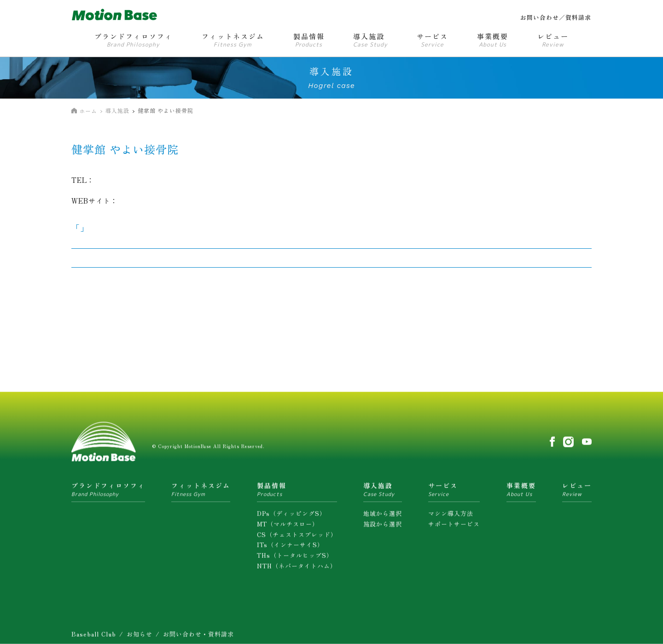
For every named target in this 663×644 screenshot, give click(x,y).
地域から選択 (383, 516)
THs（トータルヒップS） (295, 558)
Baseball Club (94, 636)
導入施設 (117, 110)
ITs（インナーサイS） (290, 547)
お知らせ (140, 636)
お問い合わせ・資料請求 (198, 636)
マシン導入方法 (451, 516)
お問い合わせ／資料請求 (556, 17)
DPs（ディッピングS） (291, 516)
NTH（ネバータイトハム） (297, 568)
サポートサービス (454, 526)
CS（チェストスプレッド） (297, 536)
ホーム (88, 111)
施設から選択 (383, 526)
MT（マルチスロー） (288, 526)
